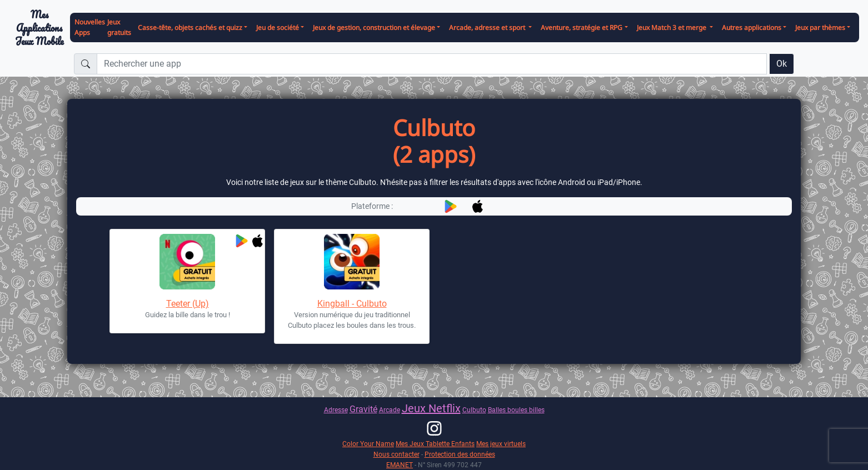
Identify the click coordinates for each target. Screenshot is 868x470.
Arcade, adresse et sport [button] (488, 27)
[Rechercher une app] (432, 64)
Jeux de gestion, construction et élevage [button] (374, 27)
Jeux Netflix (431, 408)
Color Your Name (368, 444)
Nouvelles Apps (90, 27)
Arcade (390, 410)
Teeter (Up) (188, 304)
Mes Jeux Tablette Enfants (435, 444)
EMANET (400, 465)
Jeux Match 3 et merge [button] (672, 27)
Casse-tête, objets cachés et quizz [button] (190, 27)
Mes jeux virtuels (501, 444)
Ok (782, 64)
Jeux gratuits (119, 27)
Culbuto (474, 410)
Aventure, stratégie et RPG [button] (582, 27)
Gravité (363, 409)
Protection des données (460, 454)
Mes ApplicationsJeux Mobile (39, 28)
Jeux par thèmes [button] (820, 27)
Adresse (336, 410)
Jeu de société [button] (278, 27)
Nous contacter (396, 454)
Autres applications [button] (752, 27)
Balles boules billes (516, 410)
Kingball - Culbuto (352, 304)
